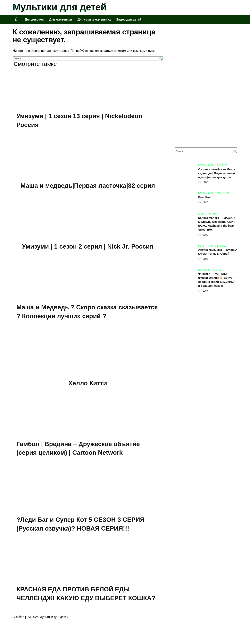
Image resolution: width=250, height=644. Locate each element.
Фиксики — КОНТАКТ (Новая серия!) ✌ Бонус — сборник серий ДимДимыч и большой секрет (217, 280)
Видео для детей (129, 19)
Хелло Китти (88, 384)
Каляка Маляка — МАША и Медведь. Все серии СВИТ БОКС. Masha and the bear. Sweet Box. (217, 224)
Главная (17, 19)
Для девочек (34, 19)
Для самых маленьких (94, 19)
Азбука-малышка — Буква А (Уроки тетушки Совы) (218, 252)
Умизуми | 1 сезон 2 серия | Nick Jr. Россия (88, 247)
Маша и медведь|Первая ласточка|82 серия (88, 186)
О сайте (18, 618)
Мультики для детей (60, 7)
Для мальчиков (60, 19)
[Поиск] (160, 58)
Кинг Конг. (205, 197)
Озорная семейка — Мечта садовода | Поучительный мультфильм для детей (217, 173)
